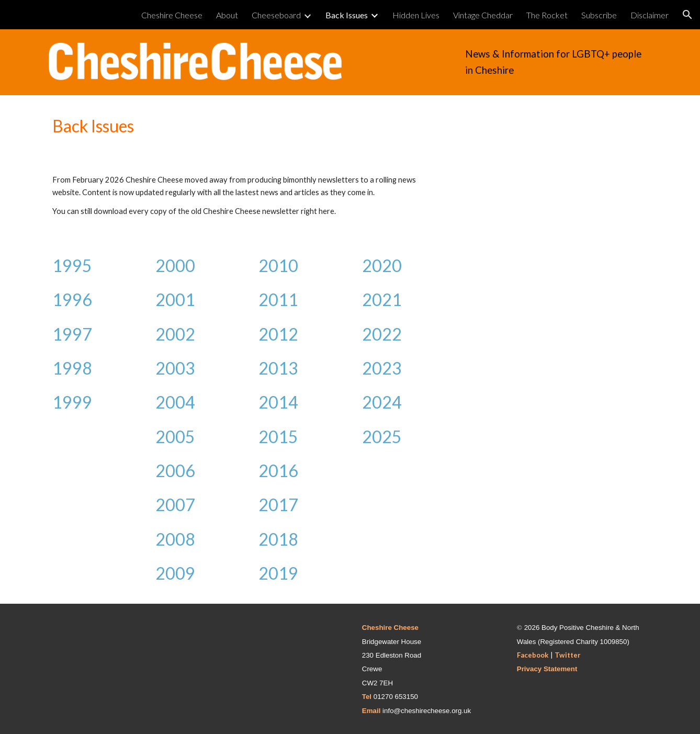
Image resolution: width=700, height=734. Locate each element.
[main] (556, 62)
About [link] (227, 15)
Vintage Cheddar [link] (483, 15)
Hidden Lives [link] (416, 15)
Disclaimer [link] (650, 15)
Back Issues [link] (347, 15)
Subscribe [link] (599, 15)
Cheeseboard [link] (276, 15)
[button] (687, 15)
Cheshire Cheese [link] (172, 15)
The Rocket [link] (547, 15)
